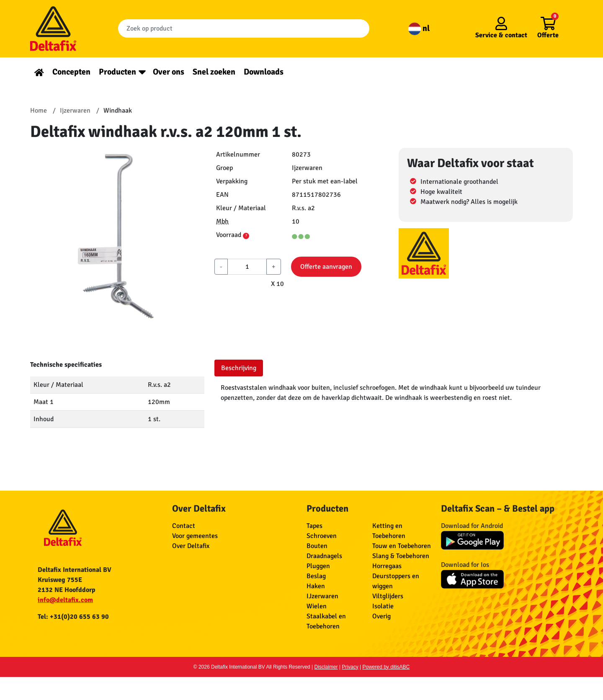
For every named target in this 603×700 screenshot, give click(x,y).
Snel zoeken (214, 72)
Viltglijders (388, 596)
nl (419, 28)
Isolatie (383, 606)
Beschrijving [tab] (239, 368)
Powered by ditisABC (386, 667)
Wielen (317, 606)
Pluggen (318, 566)
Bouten (317, 546)
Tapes (314, 526)
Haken (316, 586)
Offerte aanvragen (326, 267)
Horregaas (387, 566)
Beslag (316, 576)
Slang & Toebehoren (401, 556)
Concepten (71, 72)
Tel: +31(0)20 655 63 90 (73, 617)
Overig (381, 616)
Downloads (264, 72)
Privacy (350, 667)
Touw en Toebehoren (402, 546)
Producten (117, 72)
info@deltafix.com (65, 600)
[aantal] (247, 267)
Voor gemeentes (195, 536)
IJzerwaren (322, 596)
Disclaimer (326, 667)
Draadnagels (324, 556)
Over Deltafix (191, 546)
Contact (184, 526)
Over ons (169, 72)
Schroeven (322, 536)
